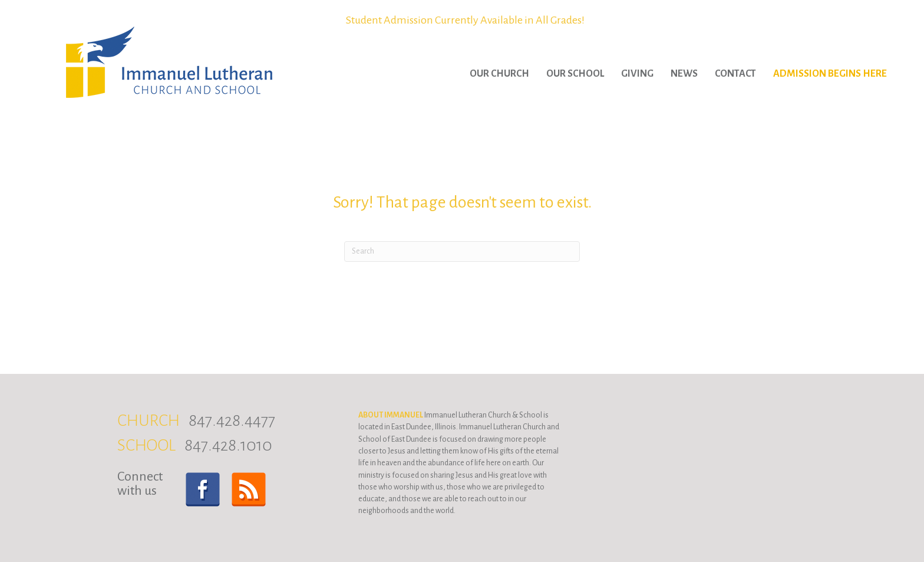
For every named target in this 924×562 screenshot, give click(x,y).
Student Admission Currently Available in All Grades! (465, 20)
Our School (575, 74)
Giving (637, 74)
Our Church (499, 74)
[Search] (462, 252)
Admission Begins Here (830, 74)
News (684, 74)
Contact (735, 74)
